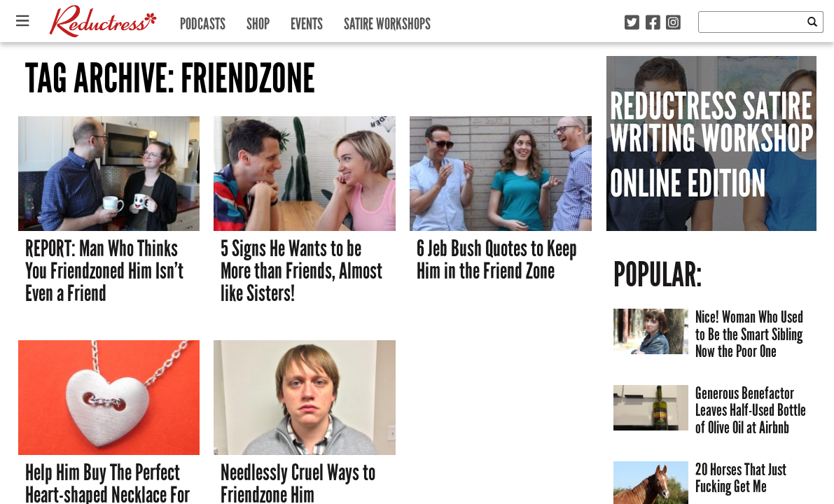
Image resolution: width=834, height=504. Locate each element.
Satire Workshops (387, 21)
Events (307, 21)
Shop (258, 21)
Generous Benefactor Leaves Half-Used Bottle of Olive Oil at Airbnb (751, 410)
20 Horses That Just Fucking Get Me (741, 478)
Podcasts (203, 21)
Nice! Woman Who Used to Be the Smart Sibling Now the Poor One (749, 334)
